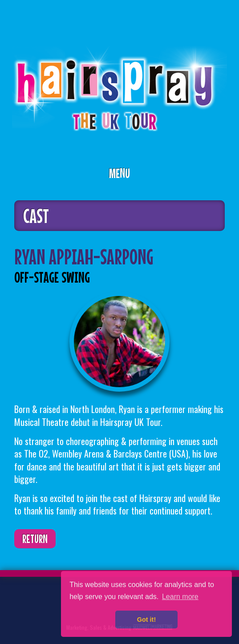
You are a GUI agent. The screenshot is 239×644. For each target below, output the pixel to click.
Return (35, 539)
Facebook (49, 601)
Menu (119, 173)
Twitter (22, 601)
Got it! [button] (146, 620)
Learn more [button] (180, 597)
